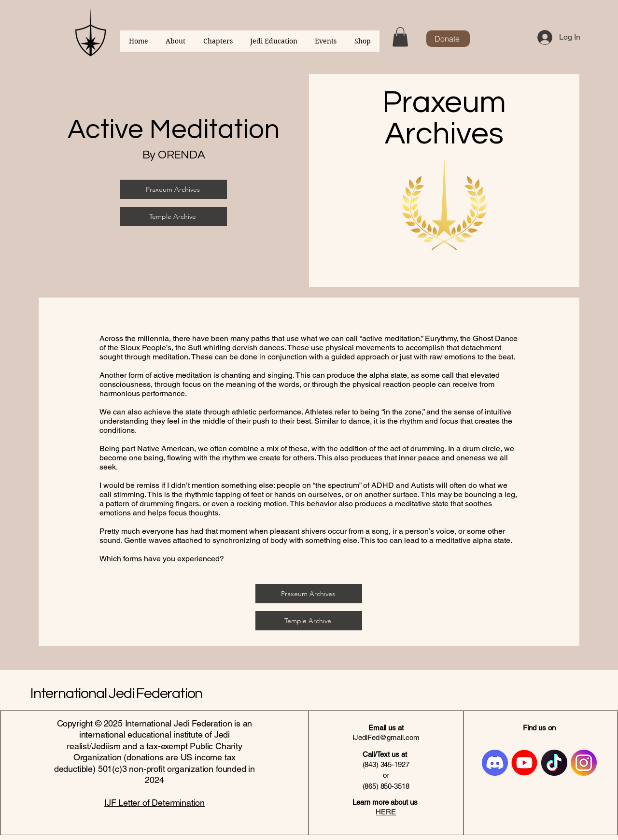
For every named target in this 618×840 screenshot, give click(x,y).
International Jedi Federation (116, 693)
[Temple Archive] (174, 216)
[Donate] (448, 39)
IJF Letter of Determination (154, 803)
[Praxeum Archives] (174, 189)
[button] (400, 37)
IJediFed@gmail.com (386, 737)
